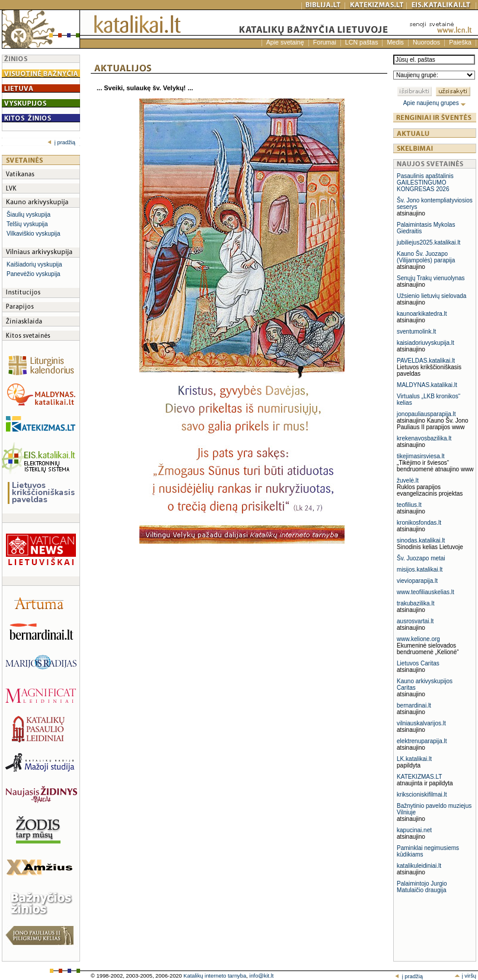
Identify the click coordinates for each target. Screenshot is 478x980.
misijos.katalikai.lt (420, 570)
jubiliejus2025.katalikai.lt (428, 242)
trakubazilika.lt (415, 603)
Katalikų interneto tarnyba (215, 976)
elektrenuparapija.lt (422, 741)
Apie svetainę (285, 42)
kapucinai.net (414, 830)
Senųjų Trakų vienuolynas (431, 278)
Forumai (325, 42)
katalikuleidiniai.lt (419, 866)
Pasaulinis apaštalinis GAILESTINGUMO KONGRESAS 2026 (425, 183)
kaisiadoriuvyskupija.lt (426, 343)
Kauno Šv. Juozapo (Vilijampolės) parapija (426, 257)
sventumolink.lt (416, 332)
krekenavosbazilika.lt (424, 438)
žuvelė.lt (408, 481)
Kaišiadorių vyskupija (34, 264)
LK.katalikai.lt (414, 759)
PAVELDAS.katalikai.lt (426, 361)
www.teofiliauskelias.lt (426, 592)
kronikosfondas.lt (419, 523)
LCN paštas (362, 42)
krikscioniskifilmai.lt (422, 795)
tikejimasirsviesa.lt (421, 456)
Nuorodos (426, 42)
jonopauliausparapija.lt (426, 414)
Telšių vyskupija (27, 224)
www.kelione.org (418, 639)
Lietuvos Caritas (418, 663)
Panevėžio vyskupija (34, 274)
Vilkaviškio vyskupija (33, 234)
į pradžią (61, 142)
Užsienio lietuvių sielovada (431, 296)
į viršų (465, 976)
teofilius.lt (409, 505)
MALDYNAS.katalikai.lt (427, 385)
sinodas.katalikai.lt (421, 540)
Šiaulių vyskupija (28, 215)
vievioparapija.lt (417, 581)
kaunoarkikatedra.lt (422, 314)
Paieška (460, 42)
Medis (395, 42)
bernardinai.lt (414, 705)
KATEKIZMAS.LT (419, 777)
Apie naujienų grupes (435, 103)
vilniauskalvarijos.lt (421, 723)
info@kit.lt (261, 976)
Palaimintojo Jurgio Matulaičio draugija (422, 887)
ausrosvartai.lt (415, 621)
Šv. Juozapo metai (421, 558)
